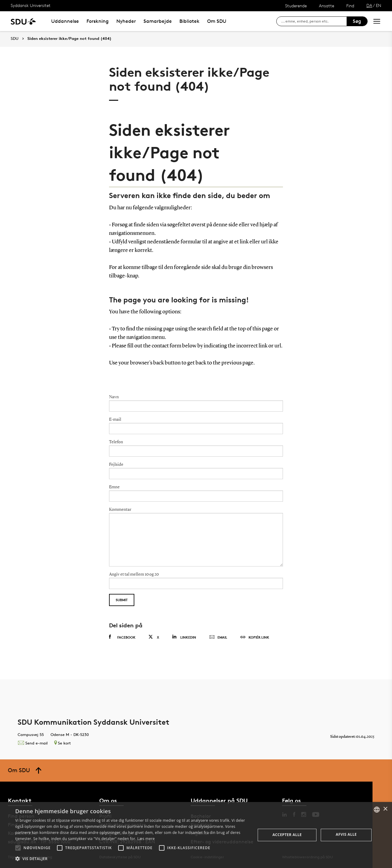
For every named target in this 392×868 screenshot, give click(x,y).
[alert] (196, 835)
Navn (114, 397)
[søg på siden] (314, 21)
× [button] (385, 809)
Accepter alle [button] (287, 835)
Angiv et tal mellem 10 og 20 (134, 574)
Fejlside (116, 465)
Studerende (296, 6)
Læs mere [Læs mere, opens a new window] (146, 839)
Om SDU (217, 21)
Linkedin (184, 637)
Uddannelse (65, 21)
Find (350, 6)
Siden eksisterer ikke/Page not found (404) (69, 39)
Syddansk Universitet (31, 5)
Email (218, 637)
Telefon (116, 442)
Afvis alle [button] (346, 834)
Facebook (122, 637)
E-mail (115, 420)
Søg (357, 21)
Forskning (98, 21)
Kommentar (120, 510)
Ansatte (327, 6)
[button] (18, 848)
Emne (114, 487)
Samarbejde (158, 21)
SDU (15, 38)
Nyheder (126, 21)
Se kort (62, 743)
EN (379, 5)
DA (369, 5)
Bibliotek (189, 21)
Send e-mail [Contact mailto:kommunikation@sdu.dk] (33, 743)
